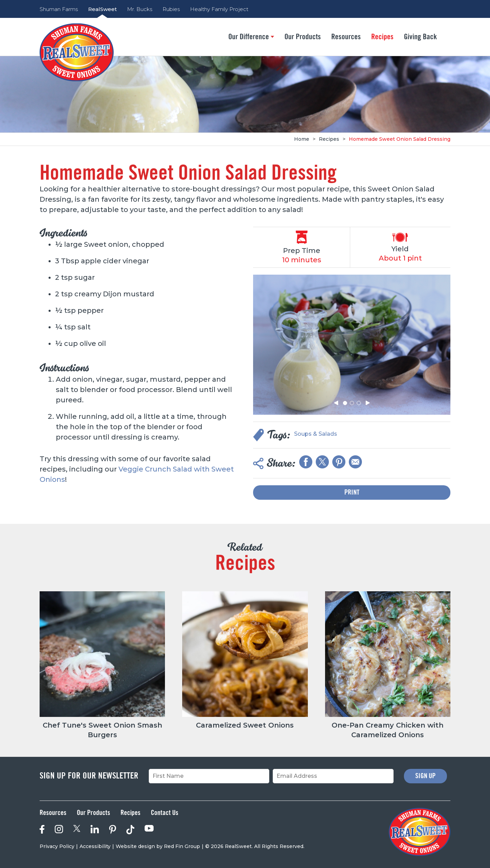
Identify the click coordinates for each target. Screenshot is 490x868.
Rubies (171, 9)
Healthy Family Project (219, 9)
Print (352, 493)
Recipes (382, 37)
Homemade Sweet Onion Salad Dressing (400, 139)
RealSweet (102, 9)
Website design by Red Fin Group (158, 846)
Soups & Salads (316, 434)
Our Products (303, 37)
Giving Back (420, 37)
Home (302, 139)
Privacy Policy (57, 846)
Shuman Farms (59, 9)
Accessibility (95, 846)
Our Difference (251, 37)
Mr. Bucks (140, 9)
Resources (346, 37)
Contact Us (165, 813)
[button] (336, 403)
